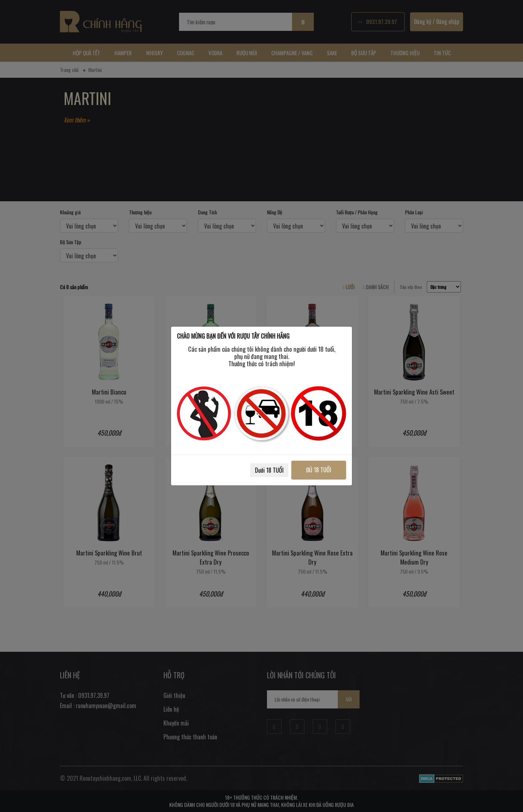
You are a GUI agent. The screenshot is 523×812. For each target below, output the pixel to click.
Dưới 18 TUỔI (269, 470)
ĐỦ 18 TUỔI (319, 470)
